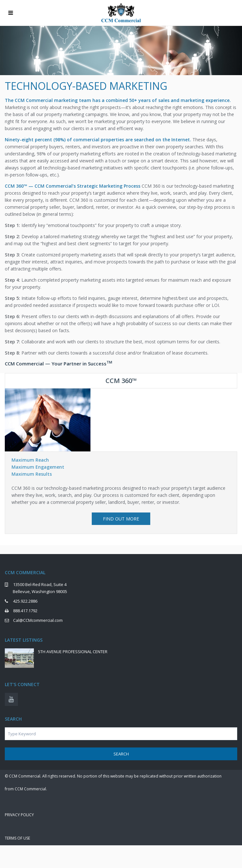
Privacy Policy (19, 815)
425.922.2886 (25, 601)
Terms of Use (17, 838)
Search (121, 754)
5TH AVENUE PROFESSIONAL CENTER (73, 652)
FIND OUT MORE (121, 519)
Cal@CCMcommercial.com (38, 620)
